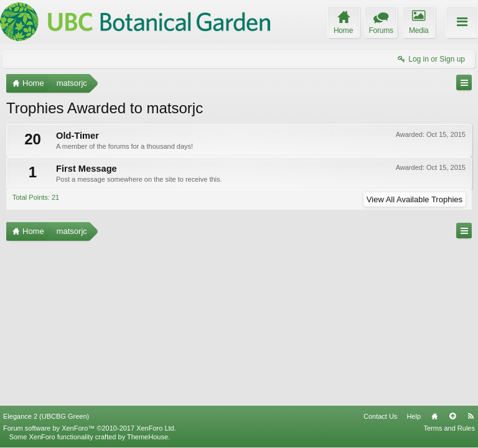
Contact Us (380, 416)
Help (414, 416)
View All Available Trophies (415, 199)
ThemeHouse (148, 437)
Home (434, 416)
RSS (471, 416)
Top (452, 416)
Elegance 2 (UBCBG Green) (46, 416)
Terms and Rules (449, 428)
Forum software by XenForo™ (90, 428)
